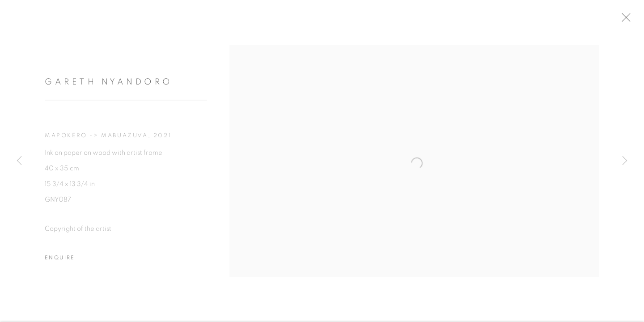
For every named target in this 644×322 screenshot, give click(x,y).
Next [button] (625, 161)
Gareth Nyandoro (109, 87)
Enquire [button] (60, 262)
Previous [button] (19, 161)
